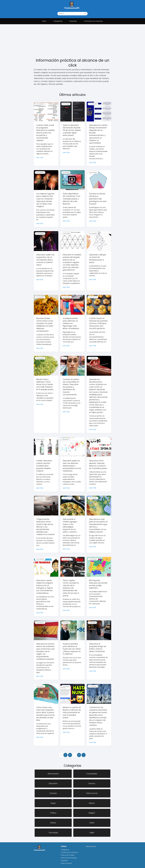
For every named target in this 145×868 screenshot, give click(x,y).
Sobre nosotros (66, 863)
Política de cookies (68, 855)
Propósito (73, 21)
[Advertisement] (72, 43)
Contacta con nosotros (93, 21)
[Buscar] (85, 14)
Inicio (44, 21)
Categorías (58, 21)
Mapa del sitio (91, 846)
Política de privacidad (69, 858)
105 (79, 755)
